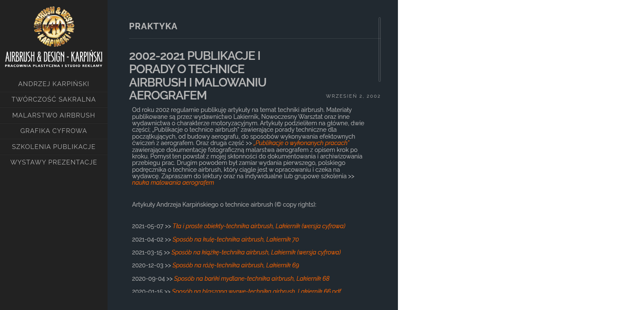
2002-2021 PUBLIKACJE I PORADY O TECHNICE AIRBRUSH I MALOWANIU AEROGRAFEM (198, 76)
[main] (253, 155)
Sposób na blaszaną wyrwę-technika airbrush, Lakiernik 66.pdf (257, 291)
